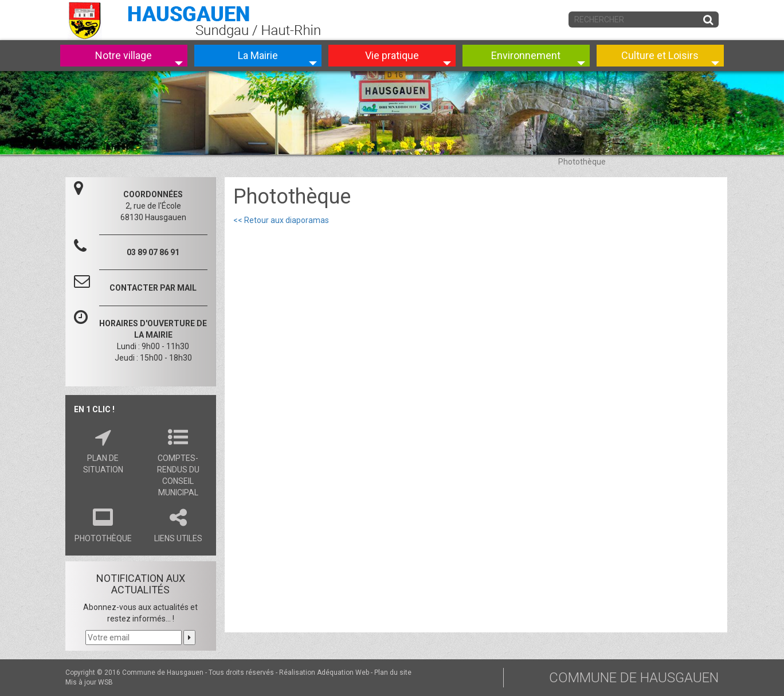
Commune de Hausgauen (163, 672)
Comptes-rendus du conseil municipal (178, 460)
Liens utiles (178, 523)
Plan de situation (103, 449)
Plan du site (393, 672)
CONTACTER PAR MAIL (153, 288)
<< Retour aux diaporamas (281, 220)
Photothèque (103, 523)
